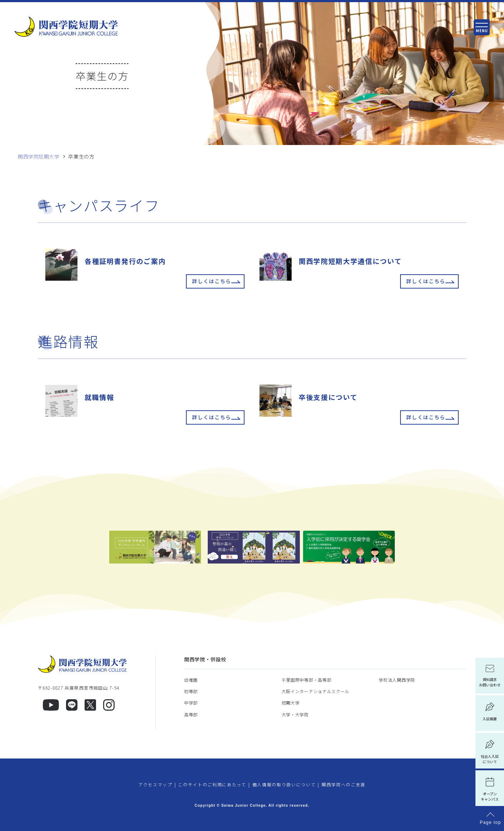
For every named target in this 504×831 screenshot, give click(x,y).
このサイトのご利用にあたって (212, 784)
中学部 (191, 703)
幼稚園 (191, 680)
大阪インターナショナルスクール (316, 691)
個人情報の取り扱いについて (284, 784)
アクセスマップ (155, 784)
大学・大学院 (295, 714)
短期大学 (291, 703)
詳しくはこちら (212, 281)
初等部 (191, 691)
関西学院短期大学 (39, 157)
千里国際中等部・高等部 (307, 680)
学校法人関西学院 (397, 680)
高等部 (191, 714)
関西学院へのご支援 (344, 784)
